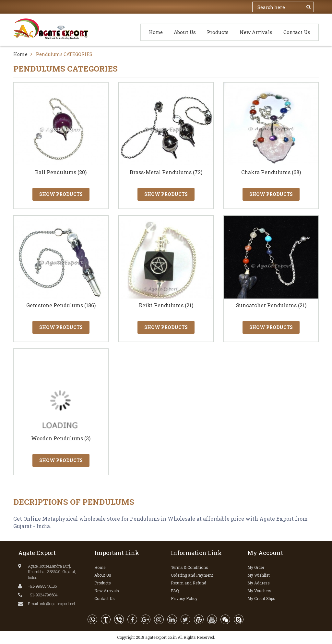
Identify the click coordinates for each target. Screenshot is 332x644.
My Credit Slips (261, 598)
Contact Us (297, 32)
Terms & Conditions (190, 567)
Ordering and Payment (192, 575)
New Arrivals (256, 32)
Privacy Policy (184, 598)
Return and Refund (189, 583)
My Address (259, 583)
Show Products (61, 194)
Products (218, 32)
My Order (256, 567)
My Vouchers (259, 591)
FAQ (175, 591)
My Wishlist (259, 575)
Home (156, 32)
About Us (185, 32)
